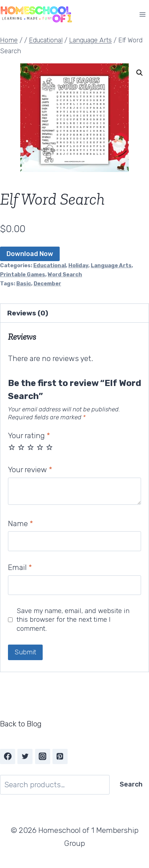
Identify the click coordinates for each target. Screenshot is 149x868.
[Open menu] (142, 14)
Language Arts (111, 265)
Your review (30, 469)
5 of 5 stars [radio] (49, 447)
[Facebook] (8, 756)
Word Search (65, 274)
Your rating (29, 435)
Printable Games (23, 274)
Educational (50, 265)
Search (131, 784)
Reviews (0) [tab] (28, 313)
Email (20, 567)
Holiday (78, 265)
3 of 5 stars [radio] (31, 447)
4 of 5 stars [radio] (40, 447)
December (47, 284)
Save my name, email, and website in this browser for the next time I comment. (73, 620)
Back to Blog (21, 724)
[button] (140, 73)
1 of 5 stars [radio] (12, 447)
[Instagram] (43, 756)
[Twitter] (25, 756)
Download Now (30, 254)
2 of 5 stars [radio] (21, 447)
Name (20, 523)
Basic (24, 284)
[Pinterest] (60, 756)
